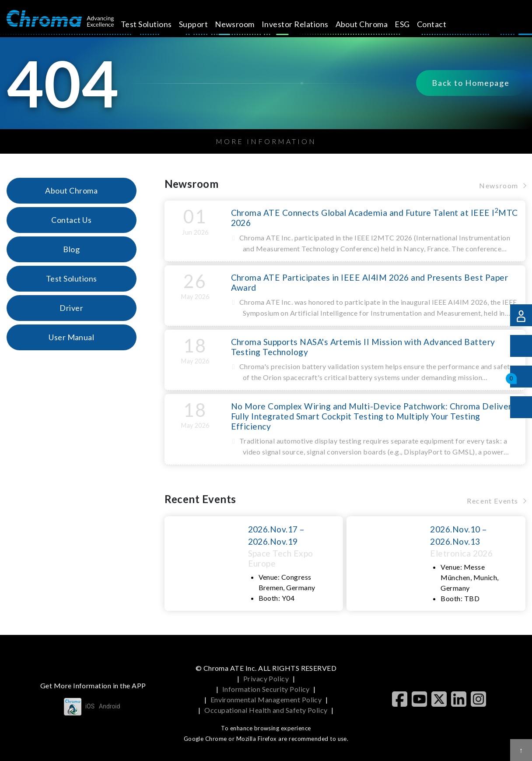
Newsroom (245, 24)
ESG (412, 24)
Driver (71, 308)
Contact (441, 24)
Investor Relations (305, 24)
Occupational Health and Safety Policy (266, 710)
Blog (71, 249)
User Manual (71, 337)
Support (203, 24)
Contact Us (71, 220)
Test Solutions (156, 24)
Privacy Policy (266, 678)
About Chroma (371, 24)
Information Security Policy (266, 689)
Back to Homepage (471, 83)
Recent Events (493, 501)
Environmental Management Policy (266, 699)
